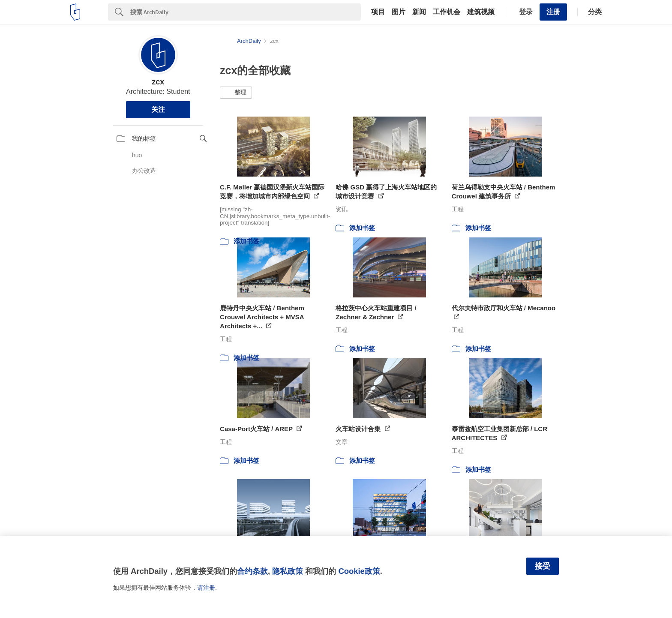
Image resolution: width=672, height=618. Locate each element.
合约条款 (252, 571)
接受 (543, 566)
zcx (158, 82)
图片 (399, 12)
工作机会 (447, 12)
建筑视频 (481, 12)
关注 (158, 109)
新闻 (419, 12)
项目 (378, 12)
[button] (236, 93)
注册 (553, 12)
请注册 (206, 588)
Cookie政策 (359, 571)
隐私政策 (288, 571)
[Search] (246, 12)
